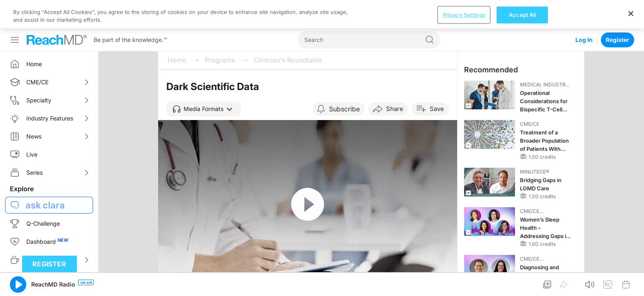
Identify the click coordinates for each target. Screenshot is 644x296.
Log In (584, 11)
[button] (204, 81)
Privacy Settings (464, 287)
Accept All (522, 287)
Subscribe (344, 81)
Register (618, 11)
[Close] (631, 286)
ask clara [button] (45, 177)
